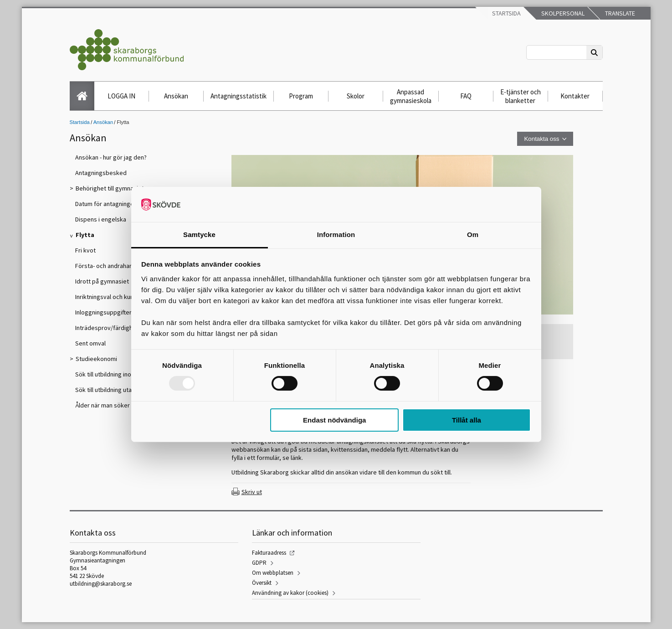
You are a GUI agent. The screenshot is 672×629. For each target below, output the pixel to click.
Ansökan (176, 96)
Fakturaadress (269, 553)
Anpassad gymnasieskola (411, 96)
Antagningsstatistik (239, 96)
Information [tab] (336, 235)
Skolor (356, 96)
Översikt (262, 583)
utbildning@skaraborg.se (101, 584)
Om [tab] (473, 235)
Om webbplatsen (273, 573)
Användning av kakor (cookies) (290, 593)
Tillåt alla (467, 420)
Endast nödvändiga (334, 420)
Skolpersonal (562, 13)
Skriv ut (252, 492)
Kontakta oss (541, 139)
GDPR (259, 563)
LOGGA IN (121, 96)
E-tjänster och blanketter (521, 96)
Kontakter (575, 96)
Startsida (506, 13)
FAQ (466, 96)
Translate (619, 13)
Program (301, 96)
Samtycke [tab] (199, 235)
